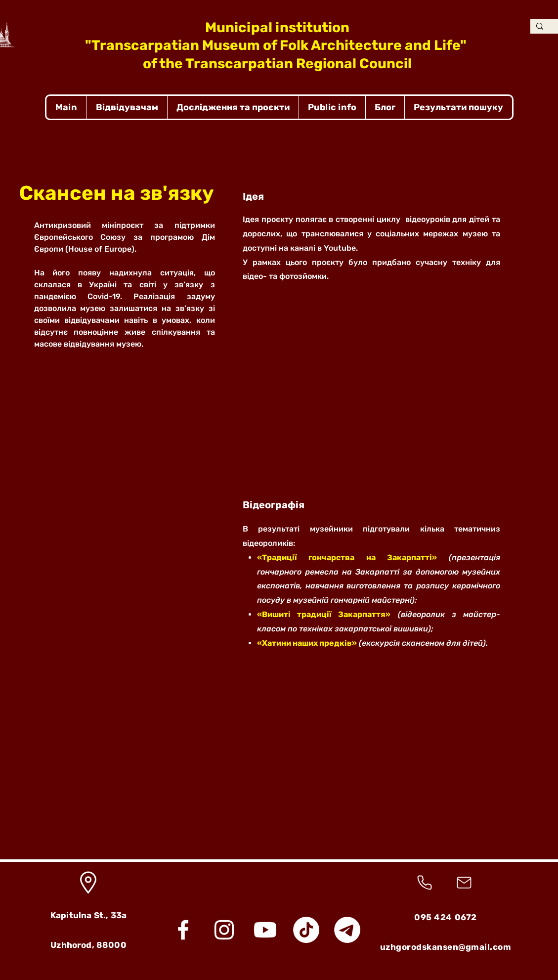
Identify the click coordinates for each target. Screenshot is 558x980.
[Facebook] (183, 930)
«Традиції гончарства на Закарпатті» (347, 557)
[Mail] (464, 883)
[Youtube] (265, 930)
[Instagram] (224, 930)
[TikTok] (306, 930)
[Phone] (425, 883)
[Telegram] (347, 930)
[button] (127, 107)
